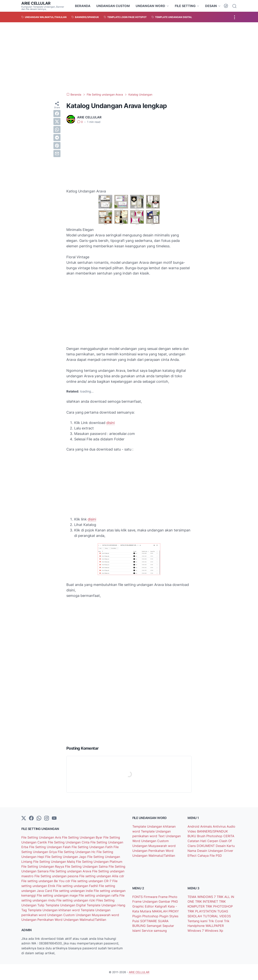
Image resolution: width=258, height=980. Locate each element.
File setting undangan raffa (99, 895)
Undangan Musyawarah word (97, 915)
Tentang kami (198, 921)
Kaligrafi (161, 906)
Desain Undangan (211, 851)
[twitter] (57, 122)
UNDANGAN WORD (150, 6)
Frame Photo (168, 897)
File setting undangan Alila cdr (102, 876)
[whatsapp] (57, 130)
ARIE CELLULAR (36, 3)
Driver (229, 851)
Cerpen (213, 841)
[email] (57, 154)
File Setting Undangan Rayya (43, 866)
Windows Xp (214, 931)
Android (194, 826)
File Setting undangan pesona (57, 876)
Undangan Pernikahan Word (42, 920)
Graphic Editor (144, 906)
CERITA (229, 836)
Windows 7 (196, 931)
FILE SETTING (185, 6)
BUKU (192, 836)
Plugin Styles (169, 916)
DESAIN (211, 6)
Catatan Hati (197, 841)
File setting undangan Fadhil (78, 886)
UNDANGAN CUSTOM (113, 6)
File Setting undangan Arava (71, 871)
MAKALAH (160, 911)
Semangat (155, 926)
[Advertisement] (129, 57)
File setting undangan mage (58, 895)
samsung (160, 931)
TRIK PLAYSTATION (202, 911)
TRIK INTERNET (207, 901)
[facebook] (57, 114)
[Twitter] (24, 818)
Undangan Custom (61, 915)
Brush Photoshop (210, 836)
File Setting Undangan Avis (42, 837)
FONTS (138, 897)
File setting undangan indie (73, 891)
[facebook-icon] (31, 818)
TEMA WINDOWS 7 (202, 897)
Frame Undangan (145, 901)
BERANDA (83, 6)
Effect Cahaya (199, 856)
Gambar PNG (168, 901)
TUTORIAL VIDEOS (217, 916)
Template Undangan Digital (66, 905)
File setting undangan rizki (76, 900)
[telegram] (57, 138)
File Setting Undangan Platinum (99, 862)
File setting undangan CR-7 (92, 881)
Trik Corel (216, 921)
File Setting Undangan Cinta (69, 842)
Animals (207, 826)
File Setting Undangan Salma (87, 866)
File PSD (216, 856)
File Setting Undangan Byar (83, 837)
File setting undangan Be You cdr (46, 881)
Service (148, 931)
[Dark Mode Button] (226, 6)
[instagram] (47, 818)
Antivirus (220, 826)
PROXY (174, 911)
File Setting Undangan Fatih (93, 847)
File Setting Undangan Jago (66, 857)
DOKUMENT (206, 846)
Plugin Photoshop (146, 916)
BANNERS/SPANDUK (212, 831)
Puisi (136, 921)
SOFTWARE (149, 921)
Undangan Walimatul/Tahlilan (85, 920)
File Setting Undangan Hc (77, 852)
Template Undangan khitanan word (54, 910)
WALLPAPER (215, 926)
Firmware (151, 897)
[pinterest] (57, 146)
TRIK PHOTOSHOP (219, 906)
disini (111, 423)
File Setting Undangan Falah (50, 847)
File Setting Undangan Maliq (55, 862)
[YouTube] (54, 818)
